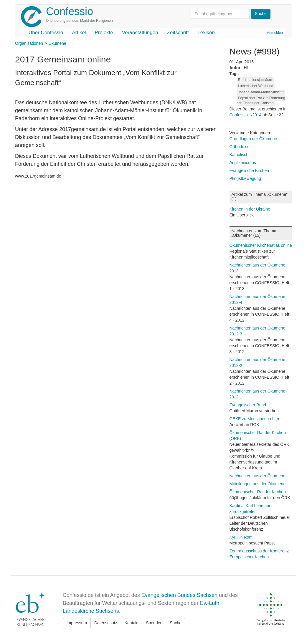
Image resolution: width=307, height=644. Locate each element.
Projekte (104, 33)
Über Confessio (46, 33)
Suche (176, 623)
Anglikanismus (243, 163)
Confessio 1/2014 (246, 115)
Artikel (79, 33)
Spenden (154, 623)
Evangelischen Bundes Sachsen (179, 595)
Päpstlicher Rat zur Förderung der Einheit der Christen (261, 101)
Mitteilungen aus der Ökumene (258, 484)
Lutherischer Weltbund (256, 86)
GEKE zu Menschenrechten (255, 419)
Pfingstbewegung (245, 178)
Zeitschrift (178, 33)
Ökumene (57, 43)
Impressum (77, 623)
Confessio (70, 11)
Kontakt (132, 623)
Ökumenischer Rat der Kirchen (258, 492)
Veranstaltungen (140, 33)
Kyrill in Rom (241, 537)
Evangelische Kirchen (249, 170)
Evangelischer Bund (248, 405)
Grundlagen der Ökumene (253, 139)
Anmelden (275, 33)
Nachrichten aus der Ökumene (258, 476)
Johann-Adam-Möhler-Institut (261, 92)
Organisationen (29, 43)
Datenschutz (106, 623)
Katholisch (239, 155)
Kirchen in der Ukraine (250, 209)
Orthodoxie (240, 147)
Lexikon (206, 33)
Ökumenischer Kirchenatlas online (261, 245)
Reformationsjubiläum (255, 80)
